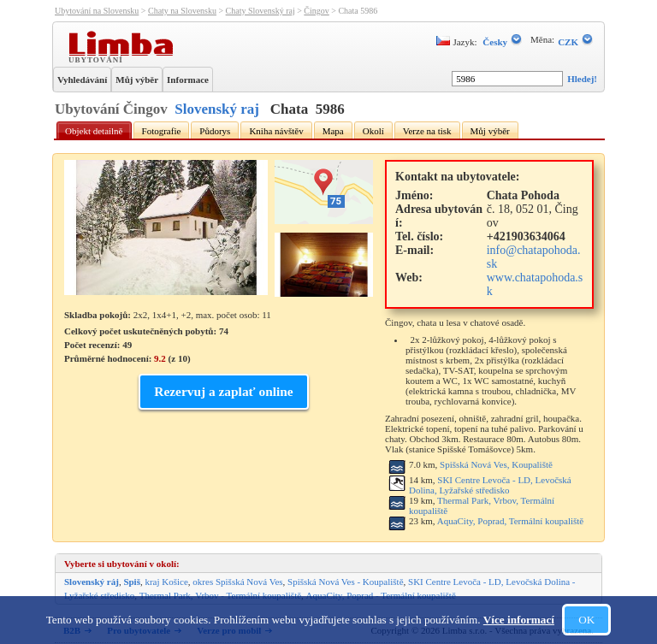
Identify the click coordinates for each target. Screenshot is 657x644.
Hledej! (582, 79)
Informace (188, 80)
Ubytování (98, 59)
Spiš (132, 582)
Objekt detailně (94, 131)
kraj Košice (166, 582)
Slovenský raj (217, 109)
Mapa (333, 131)
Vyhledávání (82, 80)
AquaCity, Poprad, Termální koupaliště (511, 521)
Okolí (373, 131)
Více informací (519, 620)
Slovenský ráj (92, 582)
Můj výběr (137, 80)
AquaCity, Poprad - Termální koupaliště (381, 595)
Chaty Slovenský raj (260, 11)
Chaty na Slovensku (182, 11)
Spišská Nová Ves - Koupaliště (345, 582)
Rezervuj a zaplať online (223, 391)
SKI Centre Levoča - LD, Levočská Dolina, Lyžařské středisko (490, 485)
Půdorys (215, 131)
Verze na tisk (427, 131)
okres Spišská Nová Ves (237, 582)
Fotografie (162, 131)
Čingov (316, 11)
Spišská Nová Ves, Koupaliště (496, 464)
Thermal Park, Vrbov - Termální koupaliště (220, 595)
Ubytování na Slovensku (97, 11)
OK (586, 620)
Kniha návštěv (276, 131)
